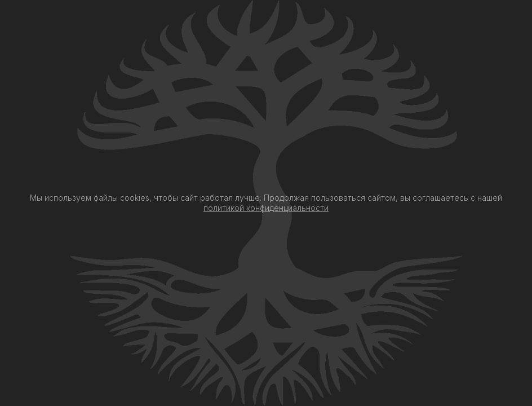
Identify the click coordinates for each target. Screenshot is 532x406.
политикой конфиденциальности (266, 208)
